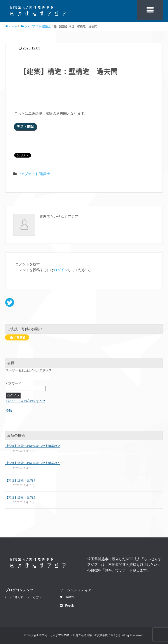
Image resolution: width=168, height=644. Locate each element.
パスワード (13, 383)
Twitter (67, 597)
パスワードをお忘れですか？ (26, 401)
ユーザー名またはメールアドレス (29, 370)
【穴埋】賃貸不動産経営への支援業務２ (33, 446)
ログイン (61, 270)
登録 (9, 411)
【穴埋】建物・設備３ (21, 480)
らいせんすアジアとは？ (25, 597)
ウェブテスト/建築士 (34, 174)
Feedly (67, 605)
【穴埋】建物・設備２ (21, 497)
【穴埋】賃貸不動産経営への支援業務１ (33, 463)
